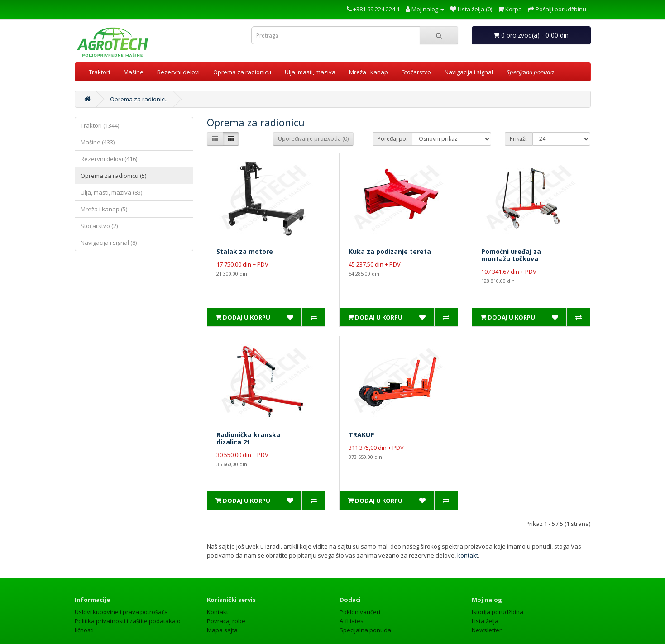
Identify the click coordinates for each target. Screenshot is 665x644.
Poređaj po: (392, 139)
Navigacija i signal (469, 72)
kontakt (468, 537)
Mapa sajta (222, 612)
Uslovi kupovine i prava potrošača (121, 594)
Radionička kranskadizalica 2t (248, 429)
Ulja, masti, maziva (310, 72)
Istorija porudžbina (498, 594)
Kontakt (218, 594)
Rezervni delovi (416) (109, 159)
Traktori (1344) (100, 125)
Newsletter (487, 612)
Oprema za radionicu (242, 72)
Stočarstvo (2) (99, 226)
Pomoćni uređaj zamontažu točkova (511, 255)
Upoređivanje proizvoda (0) (313, 139)
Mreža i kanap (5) (104, 209)
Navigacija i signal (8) (109, 243)
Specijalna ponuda (365, 612)
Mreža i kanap (368, 72)
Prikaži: (519, 139)
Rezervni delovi (178, 72)
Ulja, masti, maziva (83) (111, 192)
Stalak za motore (245, 251)
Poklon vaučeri (360, 594)
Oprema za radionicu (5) (113, 176)
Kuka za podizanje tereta (390, 251)
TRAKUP (361, 426)
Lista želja (485, 603)
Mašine (134, 72)
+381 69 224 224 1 (373, 9)
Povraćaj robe (226, 603)
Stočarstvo (416, 72)
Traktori (99, 72)
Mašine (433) (98, 142)
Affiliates (352, 603)
